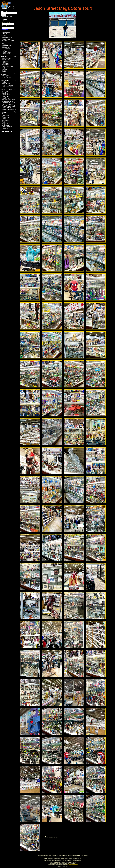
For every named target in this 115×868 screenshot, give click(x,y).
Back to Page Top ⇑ (7, 131)
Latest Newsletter (7, 21)
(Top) (15, 56)
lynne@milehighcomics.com (72, 865)
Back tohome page (11, 7)
